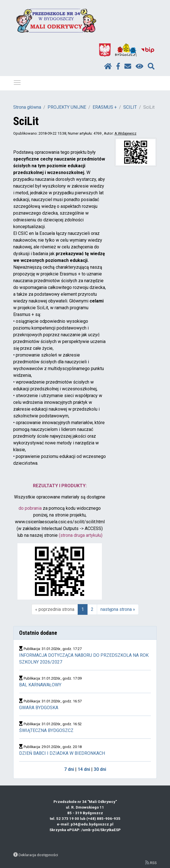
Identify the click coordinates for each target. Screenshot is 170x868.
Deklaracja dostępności (38, 855)
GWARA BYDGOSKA (39, 708)
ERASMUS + (105, 107)
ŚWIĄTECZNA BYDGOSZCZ (46, 730)
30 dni (100, 769)
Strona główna (27, 107)
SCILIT (130, 107)
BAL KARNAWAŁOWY (40, 685)
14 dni (84, 769)
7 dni (69, 769)
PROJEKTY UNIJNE (67, 107)
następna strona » (118, 609)
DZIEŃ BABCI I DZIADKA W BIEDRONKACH (62, 753)
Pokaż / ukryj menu (17, 82)
